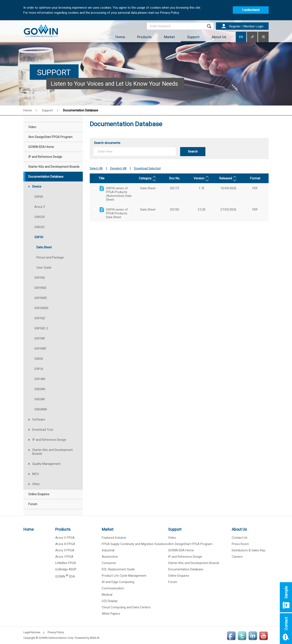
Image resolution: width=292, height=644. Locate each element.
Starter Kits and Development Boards (52, 452)
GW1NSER (41, 308)
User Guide (44, 268)
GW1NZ (40, 318)
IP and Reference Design (49, 440)
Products (144, 37)
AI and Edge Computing (118, 582)
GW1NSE (40, 288)
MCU (35, 474)
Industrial (108, 550)
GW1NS (40, 278)
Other (36, 484)
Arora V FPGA (65, 538)
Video (172, 538)
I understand (251, 10)
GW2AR (40, 399)
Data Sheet (44, 247)
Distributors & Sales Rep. (249, 550)
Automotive (110, 557)
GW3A (39, 197)
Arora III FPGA (65, 544)
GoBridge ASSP (66, 569)
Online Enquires (179, 576)
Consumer (109, 563)
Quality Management (46, 464)
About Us (219, 37)
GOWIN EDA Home (181, 550)
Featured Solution (114, 538)
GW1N (39, 237)
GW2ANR (41, 409)
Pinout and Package (50, 257)
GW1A (39, 369)
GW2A (39, 359)
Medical (107, 595)
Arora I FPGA (64, 557)
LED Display (110, 601)
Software (39, 419)
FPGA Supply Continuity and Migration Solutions (135, 544)
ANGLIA (95, 638)
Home (120, 37)
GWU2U (40, 227)
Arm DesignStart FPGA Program (190, 544)
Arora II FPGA (65, 550)
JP (252, 37)
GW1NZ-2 (41, 328)
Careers (237, 557)
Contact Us (240, 538)
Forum (173, 582)
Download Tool (43, 430)
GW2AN (40, 389)
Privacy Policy (56, 632)
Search (193, 152)
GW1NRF (40, 349)
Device (37, 187)
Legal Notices (32, 632)
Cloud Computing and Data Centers (126, 607)
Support (193, 37)
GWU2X (40, 217)
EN (241, 37)
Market (169, 37)
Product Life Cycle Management (124, 576)
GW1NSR (41, 298)
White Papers (111, 614)
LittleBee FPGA (66, 563)
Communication (113, 588)
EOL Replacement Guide (118, 569)
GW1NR (40, 338)
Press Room (240, 544)
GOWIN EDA (65, 576)
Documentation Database (81, 110)
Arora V (40, 207)
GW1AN (40, 379)
